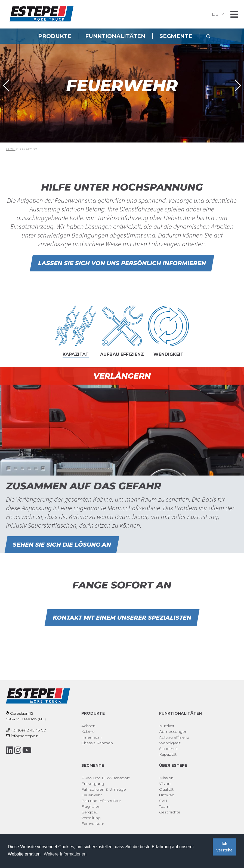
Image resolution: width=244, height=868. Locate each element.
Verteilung (91, 818)
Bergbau (90, 812)
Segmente (176, 36)
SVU (163, 801)
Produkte (55, 36)
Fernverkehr (93, 823)
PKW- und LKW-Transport (106, 778)
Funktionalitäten (115, 36)
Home (11, 149)
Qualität (166, 789)
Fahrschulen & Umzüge (104, 789)
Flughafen (91, 806)
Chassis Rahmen (97, 743)
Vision (165, 784)
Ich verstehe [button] (224, 847)
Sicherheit (169, 749)
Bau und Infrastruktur (101, 801)
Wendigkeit (170, 743)
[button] (6, 85)
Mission (166, 778)
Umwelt (167, 795)
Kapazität (168, 754)
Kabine (88, 731)
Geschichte (170, 812)
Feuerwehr (92, 795)
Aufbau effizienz (174, 737)
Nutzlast (167, 726)
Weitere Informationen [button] (65, 854)
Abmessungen (173, 731)
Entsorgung (93, 784)
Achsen (88, 726)
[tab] (76, 334)
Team (164, 806)
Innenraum (92, 737)
